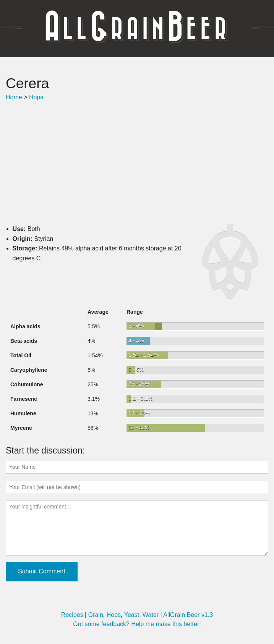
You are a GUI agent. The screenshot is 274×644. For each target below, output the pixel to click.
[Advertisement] (137, 163)
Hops (36, 97)
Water (151, 615)
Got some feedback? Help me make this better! (137, 624)
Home (14, 97)
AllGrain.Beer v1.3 (188, 615)
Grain (96, 615)
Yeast (132, 615)
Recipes (72, 615)
